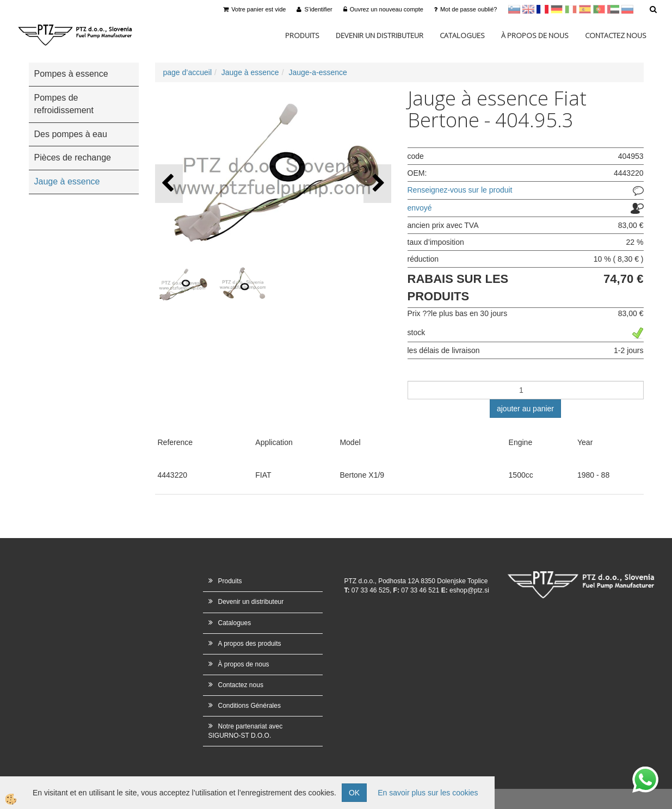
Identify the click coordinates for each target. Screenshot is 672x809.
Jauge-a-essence (317, 72)
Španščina (585, 9)
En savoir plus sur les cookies (428, 793)
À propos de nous (535, 35)
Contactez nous (616, 35)
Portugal (599, 9)
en (528, 9)
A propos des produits (250, 644)
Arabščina (613, 9)
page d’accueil (188, 72)
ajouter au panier (525, 409)
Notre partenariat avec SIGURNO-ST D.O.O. (246, 731)
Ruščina (627, 9)
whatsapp (645, 772)
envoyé (420, 208)
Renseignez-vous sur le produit (460, 190)
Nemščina (557, 9)
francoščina (542, 9)
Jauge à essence (250, 72)
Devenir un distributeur (380, 35)
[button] (377, 184)
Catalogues (462, 35)
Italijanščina (571, 9)
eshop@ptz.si (469, 590)
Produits (302, 35)
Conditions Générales (249, 706)
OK (354, 793)
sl (514, 9)
